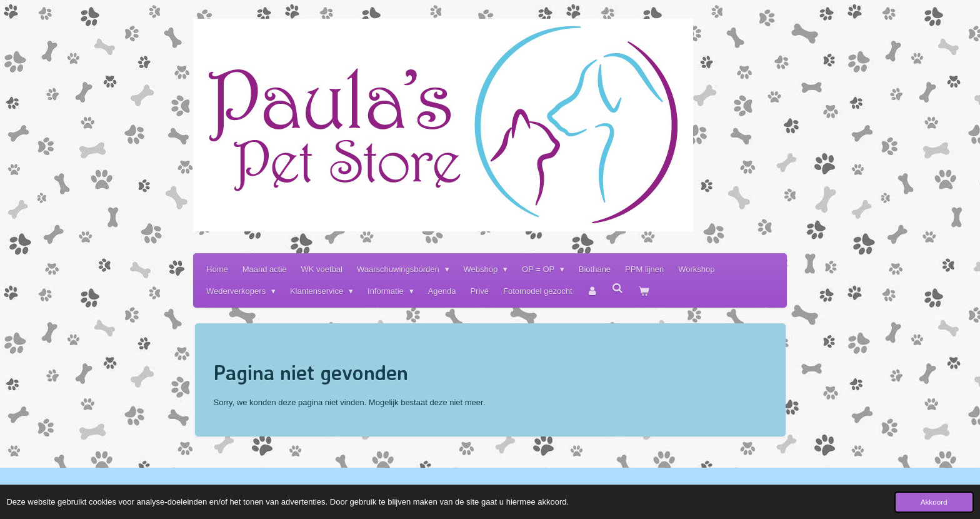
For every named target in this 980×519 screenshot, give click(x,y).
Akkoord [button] (934, 502)
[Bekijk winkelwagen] (644, 291)
